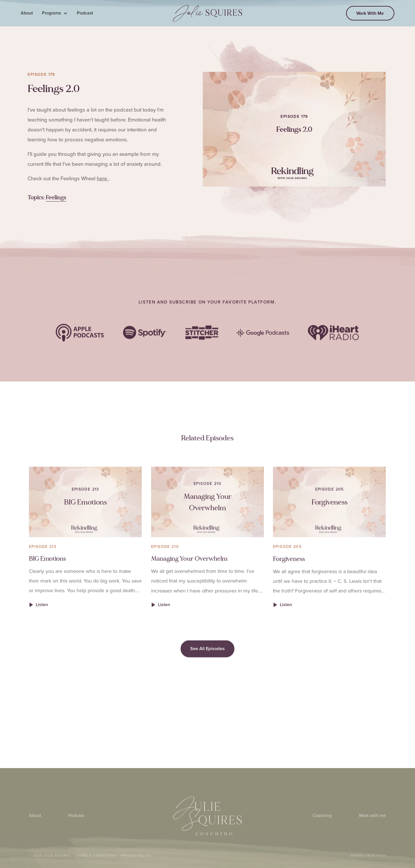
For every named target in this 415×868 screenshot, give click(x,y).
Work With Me (370, 13)
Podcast (85, 13)
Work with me (373, 826)
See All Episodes (207, 659)
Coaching (322, 826)
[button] (55, 13)
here (99, 178)
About (27, 13)
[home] (208, 13)
